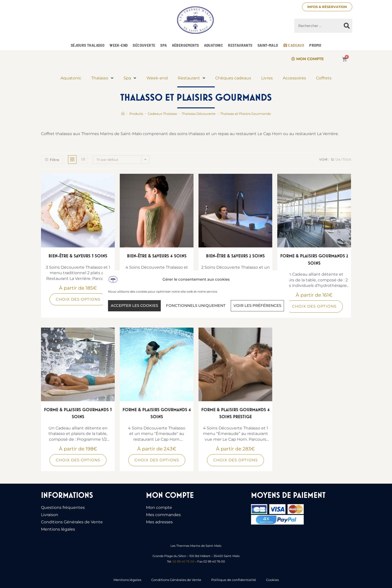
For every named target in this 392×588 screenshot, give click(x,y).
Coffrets (324, 78)
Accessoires (294, 78)
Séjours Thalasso (88, 45)
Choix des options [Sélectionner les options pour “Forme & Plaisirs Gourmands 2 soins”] (314, 306)
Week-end (119, 45)
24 (338, 159)
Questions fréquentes (63, 507)
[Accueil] (123, 114)
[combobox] (318, 26)
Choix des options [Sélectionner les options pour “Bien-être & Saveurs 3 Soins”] (78, 299)
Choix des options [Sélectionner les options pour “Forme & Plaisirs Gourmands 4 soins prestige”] (235, 460)
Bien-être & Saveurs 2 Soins (235, 256)
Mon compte (159, 507)
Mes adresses (159, 522)
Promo (315, 45)
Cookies (272, 580)
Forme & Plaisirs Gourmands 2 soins (314, 259)
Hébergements (185, 45)
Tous (347, 159)
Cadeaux (294, 45)
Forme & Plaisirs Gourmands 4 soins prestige (235, 413)
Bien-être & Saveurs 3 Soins (78, 256)
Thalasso (102, 78)
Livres (267, 78)
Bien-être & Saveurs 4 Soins (157, 256)
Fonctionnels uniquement (196, 305)
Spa (163, 45)
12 (332, 159)
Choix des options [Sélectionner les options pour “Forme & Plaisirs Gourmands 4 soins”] (157, 460)
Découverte (144, 45)
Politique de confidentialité (234, 580)
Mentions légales (58, 529)
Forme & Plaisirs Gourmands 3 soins (78, 413)
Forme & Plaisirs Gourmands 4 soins (157, 413)
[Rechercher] (347, 26)
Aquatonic (214, 45)
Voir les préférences (257, 305)
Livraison (50, 515)
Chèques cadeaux (233, 78)
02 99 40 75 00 (183, 561)
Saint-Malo (268, 45)
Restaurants (240, 45)
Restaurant (191, 78)
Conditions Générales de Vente (72, 522)
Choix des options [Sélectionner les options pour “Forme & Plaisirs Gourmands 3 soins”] (78, 460)
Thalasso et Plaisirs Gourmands (245, 114)
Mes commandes (163, 515)
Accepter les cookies (134, 305)
